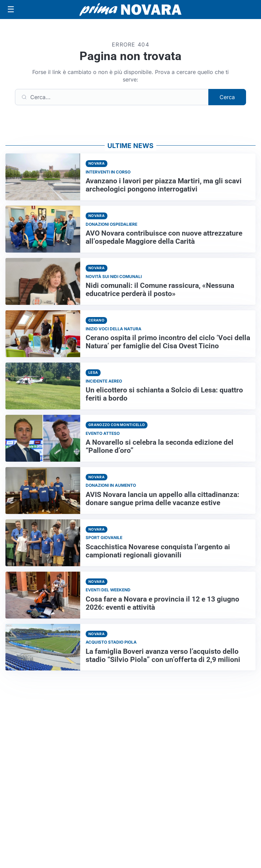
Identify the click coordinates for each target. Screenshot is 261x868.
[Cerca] (112, 97)
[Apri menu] (11, 10)
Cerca (227, 97)
